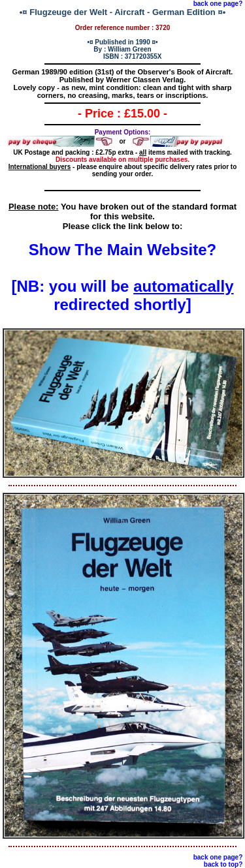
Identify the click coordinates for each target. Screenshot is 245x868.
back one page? (218, 4)
